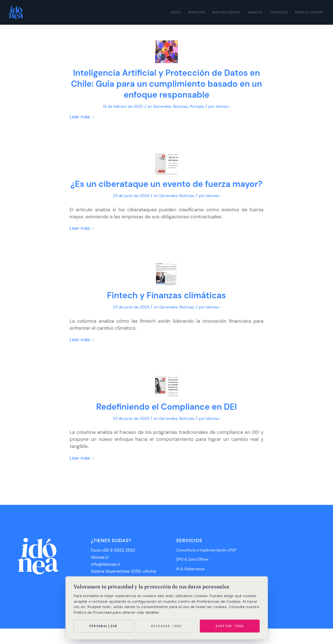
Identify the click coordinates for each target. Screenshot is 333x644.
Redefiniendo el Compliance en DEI (166, 407)
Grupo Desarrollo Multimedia (57, 636)
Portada (197, 106)
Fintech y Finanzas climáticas (166, 295)
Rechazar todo (166, 626)
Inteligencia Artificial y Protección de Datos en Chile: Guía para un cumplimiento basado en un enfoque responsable (167, 84)
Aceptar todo (230, 626)
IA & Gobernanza (190, 569)
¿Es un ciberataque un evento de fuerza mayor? (166, 184)
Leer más (83, 117)
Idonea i (223, 106)
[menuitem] (176, 12)
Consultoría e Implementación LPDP (206, 550)
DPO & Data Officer (192, 559)
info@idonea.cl (105, 564)
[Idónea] (15, 12)
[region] (167, 608)
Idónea (31, 636)
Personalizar (103, 626)
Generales (162, 106)
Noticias (180, 106)
